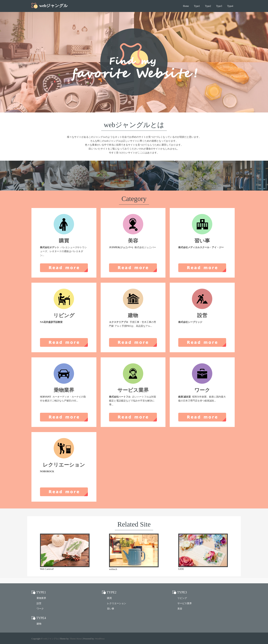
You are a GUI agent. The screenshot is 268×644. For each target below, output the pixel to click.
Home (186, 6)
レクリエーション (117, 603)
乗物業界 (41, 598)
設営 (39, 603)
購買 (109, 598)
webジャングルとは (134, 125)
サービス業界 (185, 603)
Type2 (208, 6)
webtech (113, 569)
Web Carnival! (47, 569)
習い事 (111, 609)
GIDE (181, 569)
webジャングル (53, 6)
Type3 (219, 6)
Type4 (230, 6)
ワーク (40, 609)
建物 (39, 624)
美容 (180, 609)
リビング (182, 598)
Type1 (197, 6)
